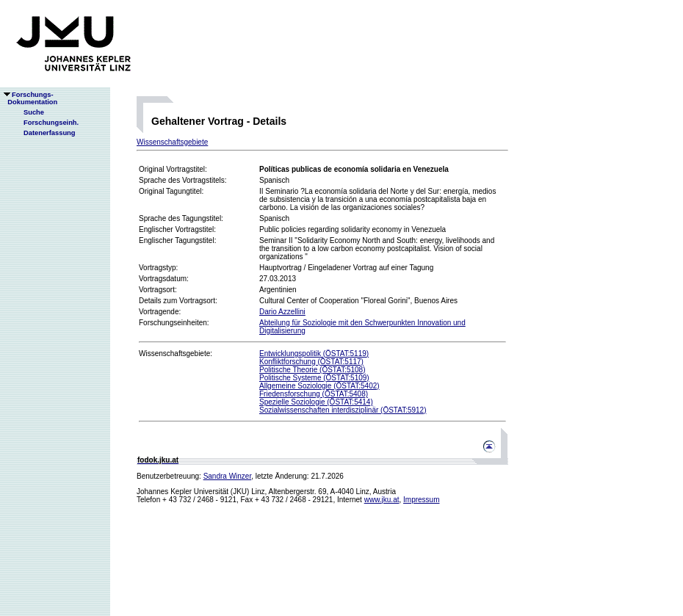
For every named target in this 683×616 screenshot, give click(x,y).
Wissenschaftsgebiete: (176, 354)
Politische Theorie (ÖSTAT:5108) (312, 370)
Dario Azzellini (282, 312)
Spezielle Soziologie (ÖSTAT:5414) (316, 402)
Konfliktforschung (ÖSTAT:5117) (311, 362)
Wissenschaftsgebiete (172, 142)
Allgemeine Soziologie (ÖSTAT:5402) (319, 386)
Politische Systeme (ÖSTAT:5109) (314, 378)
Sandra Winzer (228, 476)
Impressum (421, 500)
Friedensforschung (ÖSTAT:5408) (314, 394)
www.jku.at (382, 500)
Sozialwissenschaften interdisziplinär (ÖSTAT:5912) (343, 410)
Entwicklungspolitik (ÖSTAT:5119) (314, 354)
